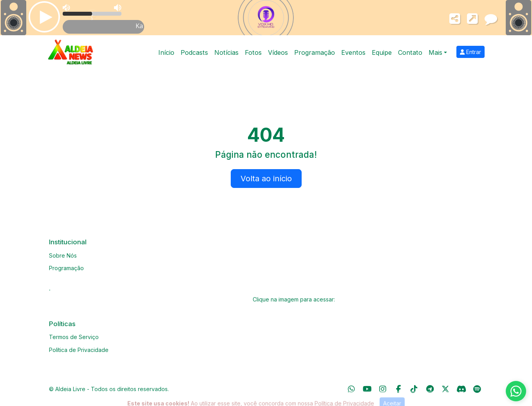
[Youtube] (367, 389)
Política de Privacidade (79, 350)
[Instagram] (383, 389)
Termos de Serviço (74, 337)
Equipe (382, 52)
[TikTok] (414, 389)
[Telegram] (430, 389)
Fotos (253, 52)
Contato (410, 52)
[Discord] (461, 389)
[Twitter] (445, 389)
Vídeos (278, 52)
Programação (315, 52)
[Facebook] (399, 389)
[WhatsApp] (351, 389)
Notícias (226, 52)
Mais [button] (435, 52)
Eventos (353, 52)
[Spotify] (477, 389)
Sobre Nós (63, 255)
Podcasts (194, 52)
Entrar (470, 52)
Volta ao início (266, 179)
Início (166, 52)
